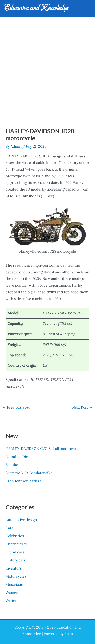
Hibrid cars (15, 552)
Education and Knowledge (36, 8)
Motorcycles (16, 576)
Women (12, 592)
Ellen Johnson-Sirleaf (23, 481)
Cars (9, 528)
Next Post (82, 407)
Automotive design (21, 520)
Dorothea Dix (17, 457)
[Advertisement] (47, 67)
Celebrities (15, 536)
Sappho (12, 465)
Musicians (14, 584)
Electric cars (16, 544)
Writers (12, 600)
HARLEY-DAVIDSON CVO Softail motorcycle (42, 449)
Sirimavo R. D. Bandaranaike (29, 473)
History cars (16, 560)
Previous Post (16, 407)
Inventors (14, 568)
